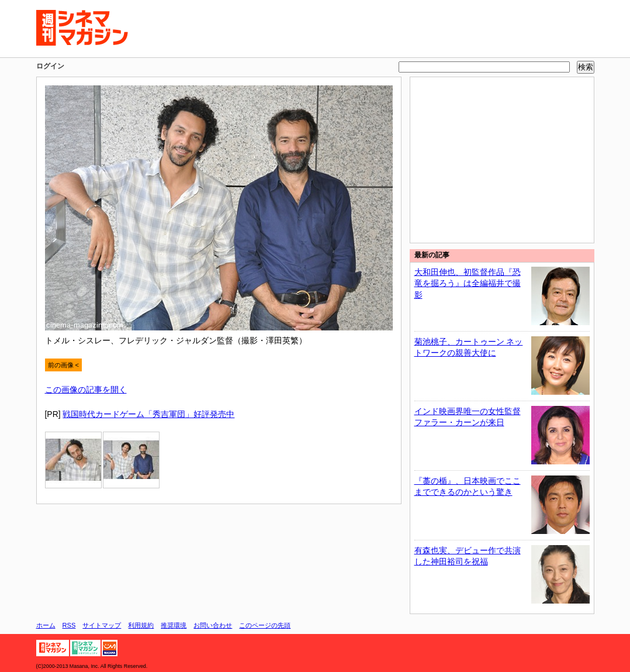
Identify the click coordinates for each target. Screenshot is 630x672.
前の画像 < (64, 365)
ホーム (46, 625)
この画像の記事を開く (86, 390)
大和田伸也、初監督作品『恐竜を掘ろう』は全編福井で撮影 (468, 283)
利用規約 (141, 625)
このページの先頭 (265, 625)
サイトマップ (102, 625)
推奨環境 (174, 625)
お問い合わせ (213, 625)
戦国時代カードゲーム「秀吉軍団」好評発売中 (148, 414)
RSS (69, 625)
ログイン (50, 66)
